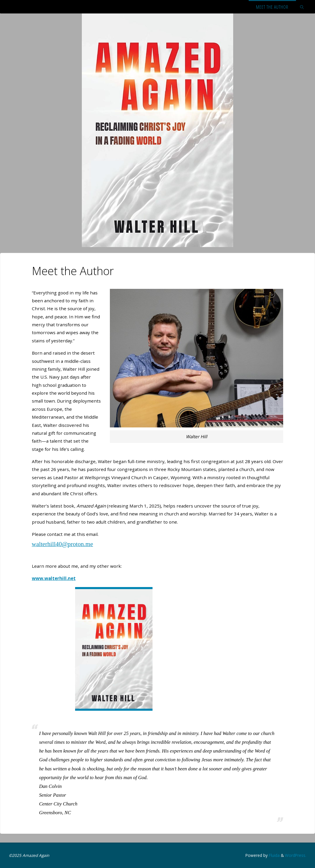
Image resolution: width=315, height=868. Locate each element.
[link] (302, 7)
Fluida (274, 855)
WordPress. (296, 855)
